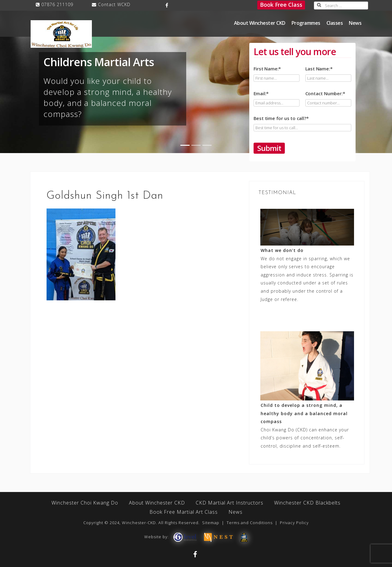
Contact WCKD (114, 4)
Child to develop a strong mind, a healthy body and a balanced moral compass (304, 413)
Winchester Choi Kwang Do (85, 503)
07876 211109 (57, 4)
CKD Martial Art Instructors (230, 503)
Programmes (306, 23)
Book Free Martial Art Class (184, 512)
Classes (335, 23)
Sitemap (211, 523)
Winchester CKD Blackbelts (307, 503)
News (355, 23)
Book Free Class (281, 5)
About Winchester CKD (260, 23)
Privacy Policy (294, 523)
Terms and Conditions (250, 523)
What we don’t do (282, 250)
